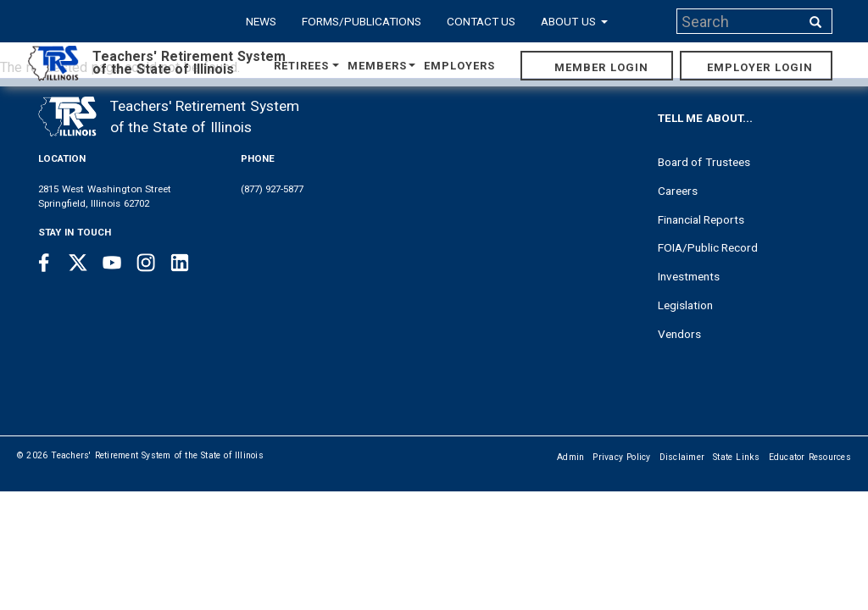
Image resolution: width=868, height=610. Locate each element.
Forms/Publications (362, 21)
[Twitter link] (78, 263)
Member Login (601, 67)
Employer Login (760, 67)
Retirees (307, 66)
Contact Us (481, 21)
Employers (459, 66)
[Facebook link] (44, 263)
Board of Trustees (704, 162)
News (261, 21)
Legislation (685, 305)
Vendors (679, 334)
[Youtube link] (112, 263)
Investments (689, 276)
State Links (737, 457)
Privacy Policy (621, 457)
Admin (570, 457)
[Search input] (740, 21)
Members (381, 66)
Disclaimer (682, 457)
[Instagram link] (146, 263)
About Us (574, 21)
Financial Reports (701, 219)
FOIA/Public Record (708, 247)
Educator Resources (810, 457)
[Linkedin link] (180, 263)
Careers (678, 191)
